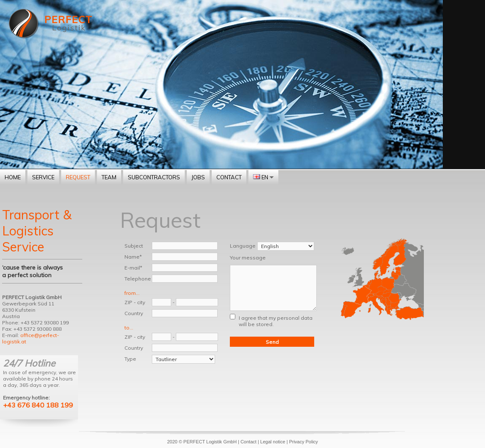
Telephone (138, 279)
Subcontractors (154, 177)
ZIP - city (135, 302)
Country (134, 313)
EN (263, 177)
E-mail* (133, 268)
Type (130, 359)
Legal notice (273, 442)
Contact (229, 177)
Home (13, 177)
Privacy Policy (303, 442)
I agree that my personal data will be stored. (276, 321)
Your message (248, 258)
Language (243, 246)
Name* (133, 257)
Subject (134, 246)
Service (43, 177)
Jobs (198, 177)
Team (109, 177)
